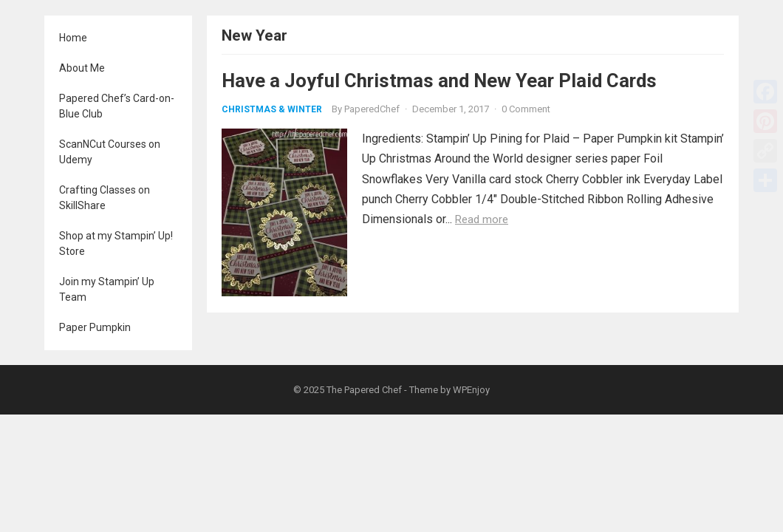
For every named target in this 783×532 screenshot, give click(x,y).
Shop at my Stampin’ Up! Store (116, 243)
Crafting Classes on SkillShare (105, 198)
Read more (482, 219)
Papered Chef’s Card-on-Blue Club (117, 106)
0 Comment (526, 109)
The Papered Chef (364, 390)
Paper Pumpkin (95, 327)
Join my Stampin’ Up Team (107, 289)
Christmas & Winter (272, 109)
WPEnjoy (471, 390)
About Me (82, 68)
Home (73, 38)
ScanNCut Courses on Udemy (110, 152)
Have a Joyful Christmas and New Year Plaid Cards (439, 81)
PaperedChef (372, 109)
